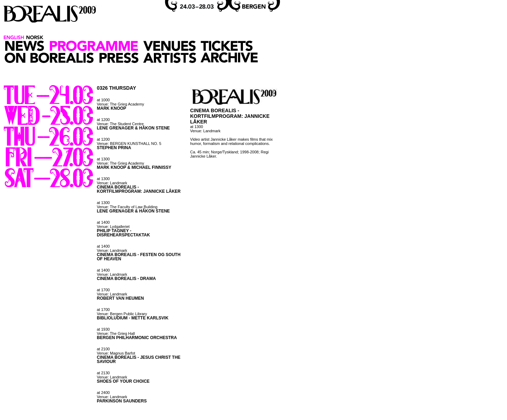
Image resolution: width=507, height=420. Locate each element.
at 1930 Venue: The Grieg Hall (116, 331)
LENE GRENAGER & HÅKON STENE (133, 128)
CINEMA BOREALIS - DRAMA (126, 279)
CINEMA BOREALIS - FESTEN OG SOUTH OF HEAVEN (139, 257)
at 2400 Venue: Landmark (112, 395)
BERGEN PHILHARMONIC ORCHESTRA (137, 338)
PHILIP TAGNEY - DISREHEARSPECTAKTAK (123, 233)
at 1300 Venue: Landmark (112, 181)
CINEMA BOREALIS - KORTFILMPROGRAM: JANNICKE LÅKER (139, 189)
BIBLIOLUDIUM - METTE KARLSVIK (133, 318)
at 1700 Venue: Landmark (112, 292)
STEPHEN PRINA (114, 148)
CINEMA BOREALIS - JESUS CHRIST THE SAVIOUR (139, 359)
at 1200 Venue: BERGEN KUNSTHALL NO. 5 (129, 141)
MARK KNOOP (111, 108)
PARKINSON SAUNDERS (122, 401)
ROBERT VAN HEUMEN (120, 298)
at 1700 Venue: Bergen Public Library (122, 312)
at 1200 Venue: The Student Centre (120, 122)
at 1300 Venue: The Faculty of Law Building (127, 205)
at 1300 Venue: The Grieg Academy (120, 161)
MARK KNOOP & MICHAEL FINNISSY (134, 167)
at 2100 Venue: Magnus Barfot (116, 351)
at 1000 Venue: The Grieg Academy (120, 102)
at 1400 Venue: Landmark (112, 248)
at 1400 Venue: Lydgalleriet (113, 224)
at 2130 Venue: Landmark (112, 375)
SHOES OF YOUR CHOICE (123, 381)
